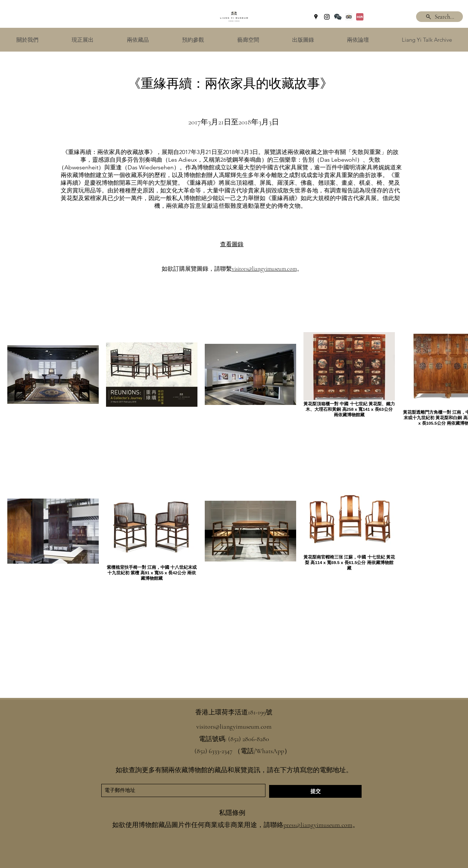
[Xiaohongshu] (360, 17)
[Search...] (439, 17)
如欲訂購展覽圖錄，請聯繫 (197, 269)
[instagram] (327, 17)
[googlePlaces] (316, 17)
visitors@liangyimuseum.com (264, 269)
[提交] (315, 791)
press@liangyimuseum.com (318, 825)
